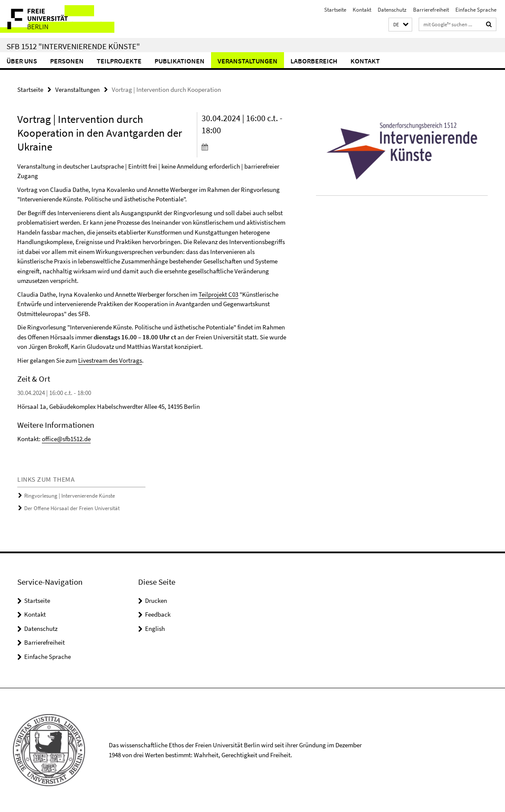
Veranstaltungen (248, 61)
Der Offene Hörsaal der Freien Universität (72, 508)
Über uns (22, 61)
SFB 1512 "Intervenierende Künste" (73, 46)
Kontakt (362, 10)
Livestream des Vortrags (110, 360)
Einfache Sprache (476, 10)
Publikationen (180, 61)
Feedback (158, 614)
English (155, 629)
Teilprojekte (119, 61)
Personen (67, 61)
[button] (400, 25)
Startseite (335, 10)
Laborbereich (314, 61)
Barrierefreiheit (431, 10)
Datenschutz (392, 10)
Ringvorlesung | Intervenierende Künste (69, 496)
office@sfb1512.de (66, 439)
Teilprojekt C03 (218, 294)
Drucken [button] (156, 600)
